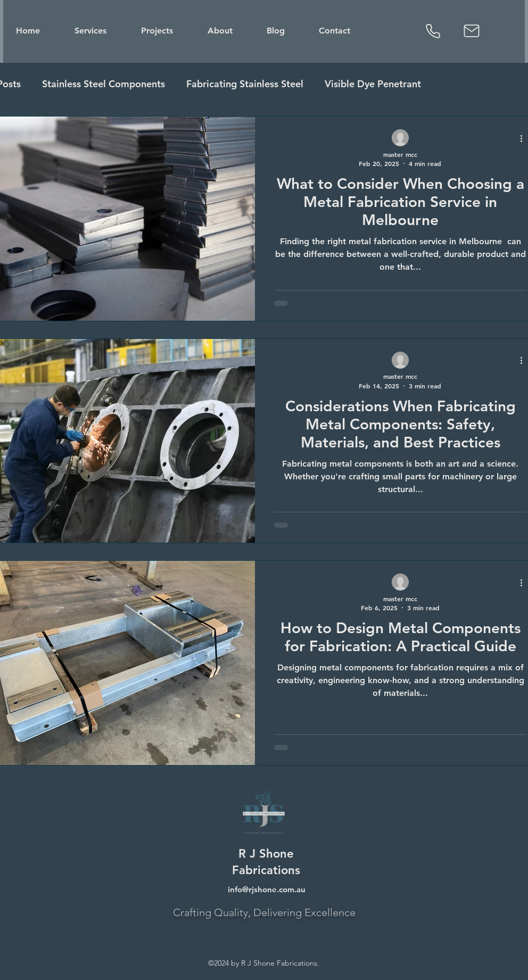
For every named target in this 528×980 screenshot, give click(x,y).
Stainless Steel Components (104, 84)
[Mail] (472, 31)
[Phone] (433, 31)
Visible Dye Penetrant (373, 84)
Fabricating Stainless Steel (245, 84)
